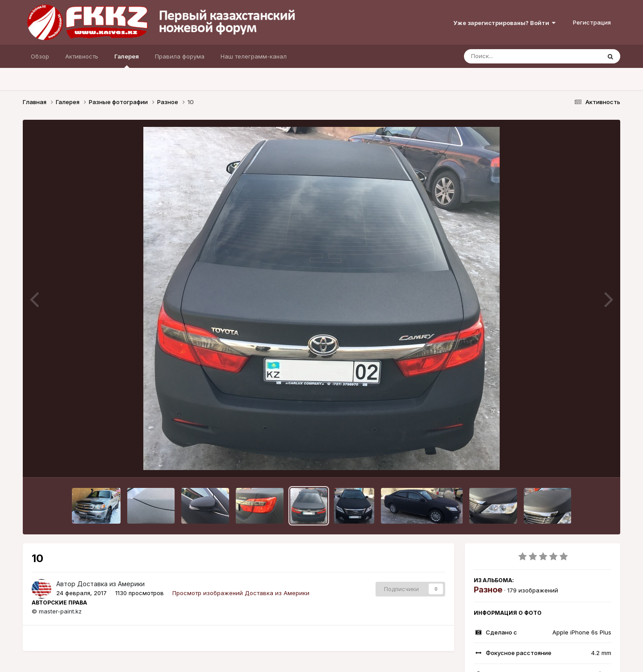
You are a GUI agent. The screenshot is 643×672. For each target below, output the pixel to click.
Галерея (127, 60)
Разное (488, 590)
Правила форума (180, 56)
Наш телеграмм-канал (254, 56)
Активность (82, 56)
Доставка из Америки (111, 584)
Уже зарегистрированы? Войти (504, 23)
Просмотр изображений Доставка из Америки (241, 593)
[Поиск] (515, 56)
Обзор (40, 56)
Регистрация (592, 22)
